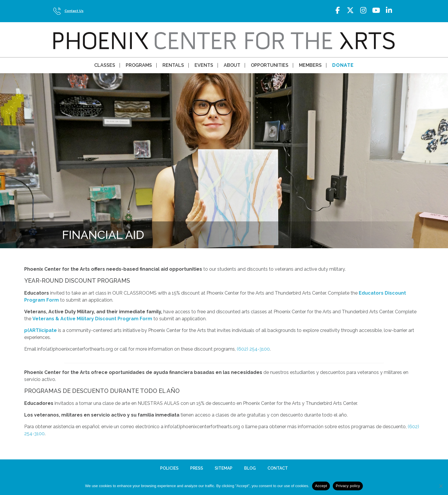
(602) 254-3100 (253, 349)
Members (310, 65)
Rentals (173, 65)
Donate (343, 65)
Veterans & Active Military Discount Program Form (92, 319)
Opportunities (270, 65)
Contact (278, 468)
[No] (441, 486)
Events (204, 65)
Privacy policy (348, 486)
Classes (105, 65)
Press (197, 468)
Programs (139, 65)
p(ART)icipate (41, 330)
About (232, 65)
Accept (321, 486)
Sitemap (224, 468)
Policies (169, 468)
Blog (250, 468)
